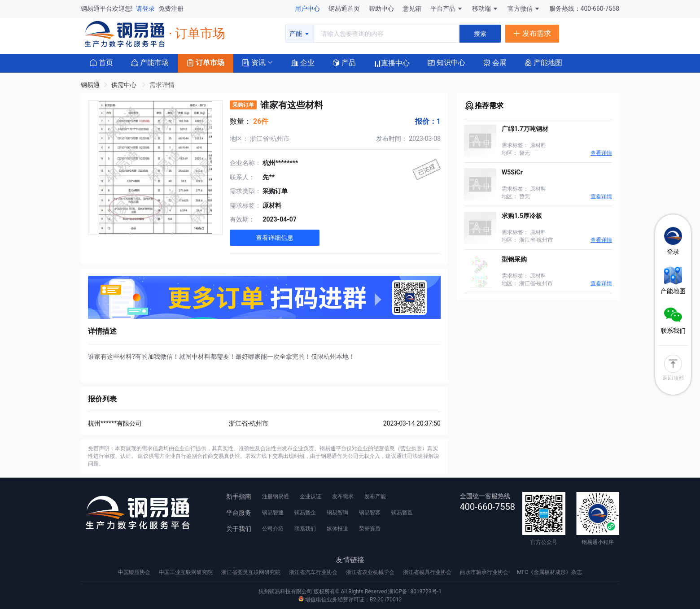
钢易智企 (305, 513)
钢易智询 (337, 513)
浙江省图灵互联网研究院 (252, 572)
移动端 (485, 9)
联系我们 (305, 529)
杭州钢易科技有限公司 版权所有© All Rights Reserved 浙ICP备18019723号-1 (350, 592)
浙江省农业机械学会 (371, 572)
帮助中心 (382, 9)
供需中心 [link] (125, 85)
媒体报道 (337, 529)
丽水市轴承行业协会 (485, 572)
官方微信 (524, 9)
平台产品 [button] (443, 9)
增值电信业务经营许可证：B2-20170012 (350, 600)
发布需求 (343, 496)
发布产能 (375, 496)
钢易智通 (273, 513)
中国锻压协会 (135, 572)
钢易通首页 (345, 9)
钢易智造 (402, 513)
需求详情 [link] (162, 85)
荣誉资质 (370, 529)
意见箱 (413, 9)
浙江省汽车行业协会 (314, 572)
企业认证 (311, 496)
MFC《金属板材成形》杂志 (549, 572)
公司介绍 (273, 529)
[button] (254, 62)
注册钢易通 (276, 496)
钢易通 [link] (90, 85)
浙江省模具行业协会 (428, 572)
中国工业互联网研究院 (186, 572)
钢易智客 (370, 513)
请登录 (146, 9)
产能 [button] (300, 34)
